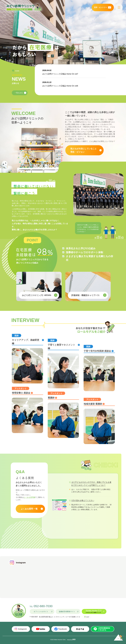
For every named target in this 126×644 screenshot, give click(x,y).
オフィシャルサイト (41, 612)
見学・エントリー (100, 7)
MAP (88, 617)
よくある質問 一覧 (29, 509)
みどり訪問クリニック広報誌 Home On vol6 (60, 86)
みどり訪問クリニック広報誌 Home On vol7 (60, 74)
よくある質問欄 (29, 497)
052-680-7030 (43, 606)
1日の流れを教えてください (83, 500)
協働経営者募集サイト (67, 612)
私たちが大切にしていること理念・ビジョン (84, 150)
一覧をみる (19, 93)
